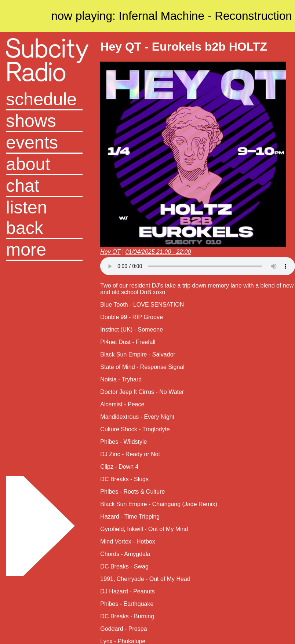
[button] (44, 250)
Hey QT (110, 252)
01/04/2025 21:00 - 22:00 (158, 252)
